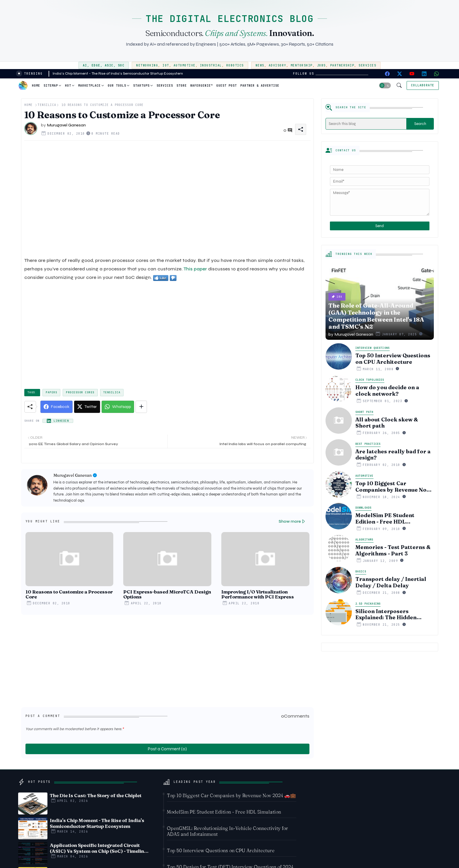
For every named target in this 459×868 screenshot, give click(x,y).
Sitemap (51, 86)
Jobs (321, 65)
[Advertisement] (167, 199)
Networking (147, 65)
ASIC (109, 65)
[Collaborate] (423, 85)
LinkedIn (61, 421)
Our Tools (117, 86)
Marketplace (89, 86)
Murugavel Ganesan (72, 475)
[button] (385, 85)
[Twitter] (87, 407)
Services (367, 65)
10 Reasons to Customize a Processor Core (69, 594)
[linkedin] (424, 74)
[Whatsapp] (118, 407)
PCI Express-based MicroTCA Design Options (167, 594)
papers (51, 392)
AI (85, 65)
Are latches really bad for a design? (393, 455)
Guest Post (227, 86)
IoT (166, 65)
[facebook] (387, 74)
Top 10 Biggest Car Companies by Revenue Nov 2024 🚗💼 (392, 487)
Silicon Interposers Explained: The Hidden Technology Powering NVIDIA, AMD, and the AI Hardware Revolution (389, 614)
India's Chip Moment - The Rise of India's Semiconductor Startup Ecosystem (118, 73)
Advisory (278, 65)
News (260, 65)
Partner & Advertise (260, 86)
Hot (68, 86)
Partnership (342, 65)
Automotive (185, 65)
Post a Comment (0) (167, 749)
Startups (141, 86)
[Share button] (141, 407)
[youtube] (412, 74)
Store (182, 86)
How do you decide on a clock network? (387, 391)
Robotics (235, 65)
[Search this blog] (366, 124)
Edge (96, 65)
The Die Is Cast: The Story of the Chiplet (96, 795)
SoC (121, 65)
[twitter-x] (400, 74)
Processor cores (80, 392)
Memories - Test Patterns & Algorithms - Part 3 (393, 550)
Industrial (211, 65)
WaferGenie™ (202, 86)
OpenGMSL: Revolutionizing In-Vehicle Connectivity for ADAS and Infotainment (227, 831)
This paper (195, 269)
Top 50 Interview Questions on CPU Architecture (393, 359)
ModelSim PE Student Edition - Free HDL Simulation (385, 518)
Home (36, 86)
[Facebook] (56, 407)
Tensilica (47, 105)
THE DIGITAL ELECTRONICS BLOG (229, 19)
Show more (290, 521)
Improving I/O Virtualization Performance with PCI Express (258, 594)
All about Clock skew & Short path (387, 423)
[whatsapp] (436, 74)
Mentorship (302, 65)
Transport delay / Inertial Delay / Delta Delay (391, 582)
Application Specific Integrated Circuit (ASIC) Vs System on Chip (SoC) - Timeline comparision (98, 848)
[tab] (36, 85)
